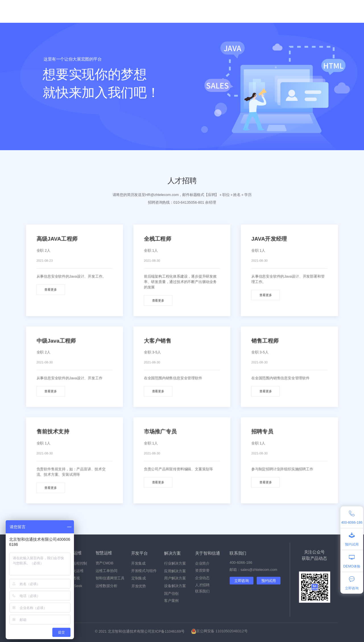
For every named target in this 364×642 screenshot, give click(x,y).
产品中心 (85, 11)
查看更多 (51, 290)
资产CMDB (105, 563)
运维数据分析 (106, 586)
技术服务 (162, 11)
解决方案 (136, 11)
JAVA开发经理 (269, 239)
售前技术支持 (53, 432)
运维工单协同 (106, 571)
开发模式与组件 (144, 571)
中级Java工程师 (56, 341)
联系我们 (202, 591)
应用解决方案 (175, 571)
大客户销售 (158, 341)
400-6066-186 (241, 562)
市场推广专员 (160, 432)
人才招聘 (202, 585)
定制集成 (139, 578)
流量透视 (72, 578)
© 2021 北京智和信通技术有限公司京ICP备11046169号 (140, 631)
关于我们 (239, 11)
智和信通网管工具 (110, 578)
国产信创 (111, 11)
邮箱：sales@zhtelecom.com (253, 570)
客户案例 (188, 11)
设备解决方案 (175, 586)
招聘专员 (262, 432)
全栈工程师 (158, 239)
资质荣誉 (202, 570)
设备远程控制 (76, 563)
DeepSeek (74, 586)
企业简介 (202, 563)
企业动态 (213, 11)
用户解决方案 (175, 578)
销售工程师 (265, 341)
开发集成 (138, 563)
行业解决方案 (175, 563)
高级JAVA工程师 (57, 239)
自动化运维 (74, 571)
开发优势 (139, 586)
